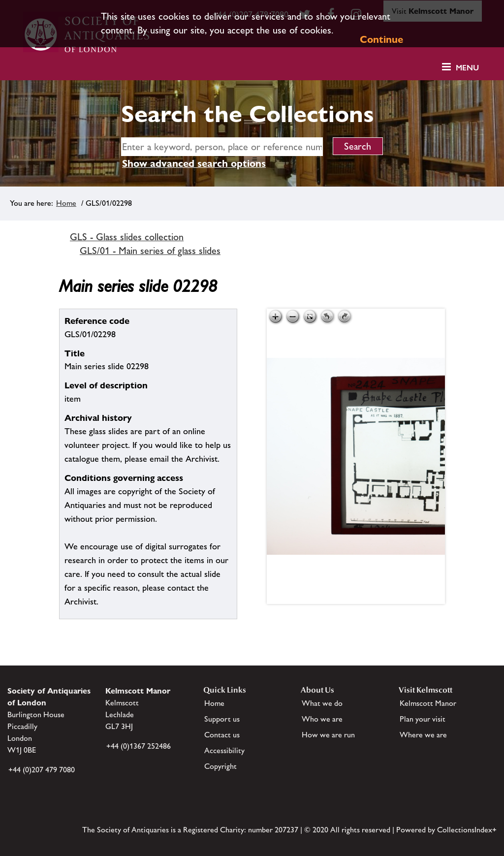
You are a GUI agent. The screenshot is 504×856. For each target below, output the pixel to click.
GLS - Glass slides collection (127, 237)
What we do (322, 703)
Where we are (423, 735)
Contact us (222, 735)
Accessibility (224, 750)
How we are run (328, 735)
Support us (222, 719)
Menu (467, 68)
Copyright (220, 766)
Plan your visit (423, 719)
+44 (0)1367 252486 (139, 746)
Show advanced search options (194, 163)
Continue (381, 39)
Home (66, 203)
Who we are (322, 719)
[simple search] (222, 147)
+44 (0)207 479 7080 (42, 770)
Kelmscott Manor (428, 703)
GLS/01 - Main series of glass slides (150, 251)
